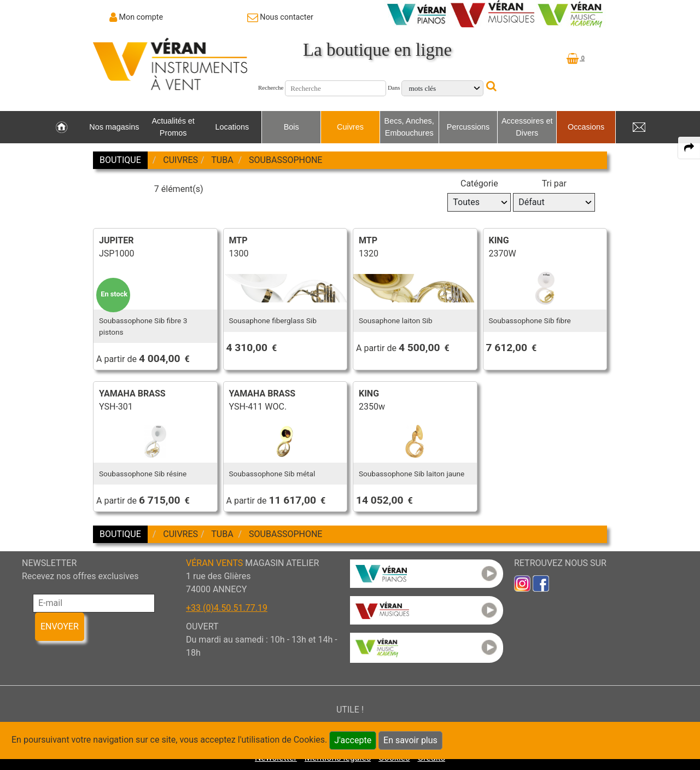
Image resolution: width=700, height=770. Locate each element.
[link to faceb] (541, 583)
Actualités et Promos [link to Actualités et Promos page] (173, 127)
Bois (291, 127)
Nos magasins (114, 127)
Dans (394, 87)
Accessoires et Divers (527, 127)
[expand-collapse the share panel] (689, 148)
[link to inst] (522, 583)
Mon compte (141, 17)
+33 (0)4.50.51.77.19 (227, 608)
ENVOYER (60, 626)
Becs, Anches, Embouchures (409, 127)
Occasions (586, 127)
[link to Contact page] (280, 17)
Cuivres (350, 127)
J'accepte (353, 740)
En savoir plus (410, 740)
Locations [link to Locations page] (232, 127)
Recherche (271, 87)
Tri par (554, 183)
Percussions (468, 127)
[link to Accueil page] (62, 127)
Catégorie (479, 183)
